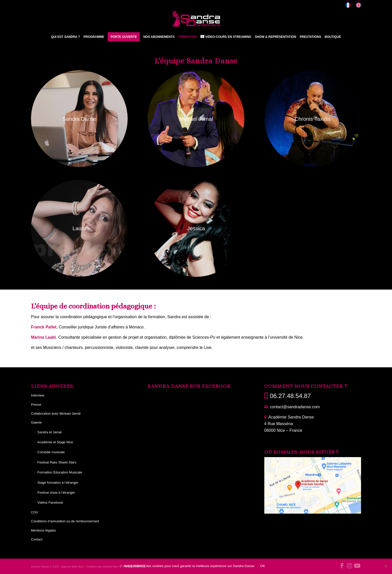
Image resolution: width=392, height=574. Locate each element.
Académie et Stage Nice (55, 442)
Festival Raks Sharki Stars (57, 462)
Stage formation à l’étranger (58, 483)
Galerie (36, 422)
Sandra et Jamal (50, 432)
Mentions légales (43, 530)
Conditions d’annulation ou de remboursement (65, 521)
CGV (35, 512)
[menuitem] (348, 5)
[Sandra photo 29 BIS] (79, 119)
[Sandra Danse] (196, 19)
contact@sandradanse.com (295, 407)
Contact (37, 539)
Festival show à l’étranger (56, 493)
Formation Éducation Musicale (60, 472)
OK (263, 566)
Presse (36, 405)
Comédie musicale (51, 452)
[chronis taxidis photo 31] (313, 119)
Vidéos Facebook (50, 503)
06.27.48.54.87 (290, 396)
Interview (38, 395)
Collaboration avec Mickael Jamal (56, 413)
